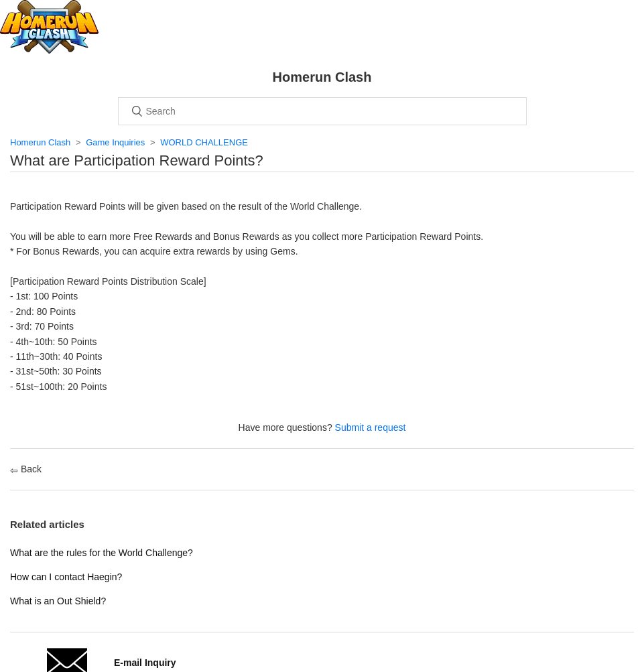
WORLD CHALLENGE (204, 142)
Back (26, 469)
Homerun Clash (40, 142)
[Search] (322, 111)
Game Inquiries (115, 142)
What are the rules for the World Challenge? (102, 553)
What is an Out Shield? (58, 601)
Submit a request (371, 427)
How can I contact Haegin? (66, 577)
